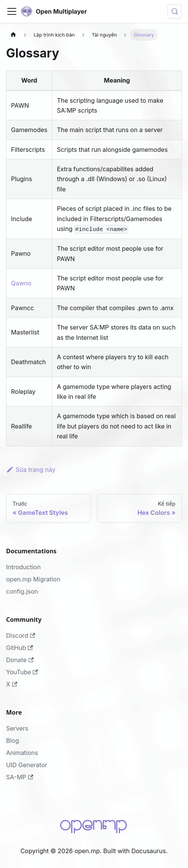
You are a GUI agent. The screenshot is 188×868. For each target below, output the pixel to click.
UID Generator (27, 765)
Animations (22, 753)
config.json (22, 591)
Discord (21, 635)
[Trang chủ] (13, 35)
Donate (20, 660)
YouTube (22, 672)
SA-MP (20, 777)
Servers (17, 728)
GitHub (20, 648)
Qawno (21, 283)
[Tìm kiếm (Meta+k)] (175, 11)
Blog (13, 741)
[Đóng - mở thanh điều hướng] (12, 11)
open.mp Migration (33, 579)
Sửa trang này (31, 470)
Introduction (23, 567)
